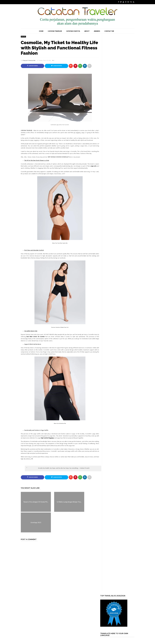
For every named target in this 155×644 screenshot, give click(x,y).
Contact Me (109, 31)
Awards (97, 31)
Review (23, 37)
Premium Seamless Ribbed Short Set (60, 327)
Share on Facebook (32, 66)
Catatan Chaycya (73, 31)
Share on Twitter (56, 66)
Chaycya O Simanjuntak (29, 60)
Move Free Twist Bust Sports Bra (60, 243)
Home (41, 31)
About (87, 31)
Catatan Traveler (55, 31)
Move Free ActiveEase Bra (60, 424)
